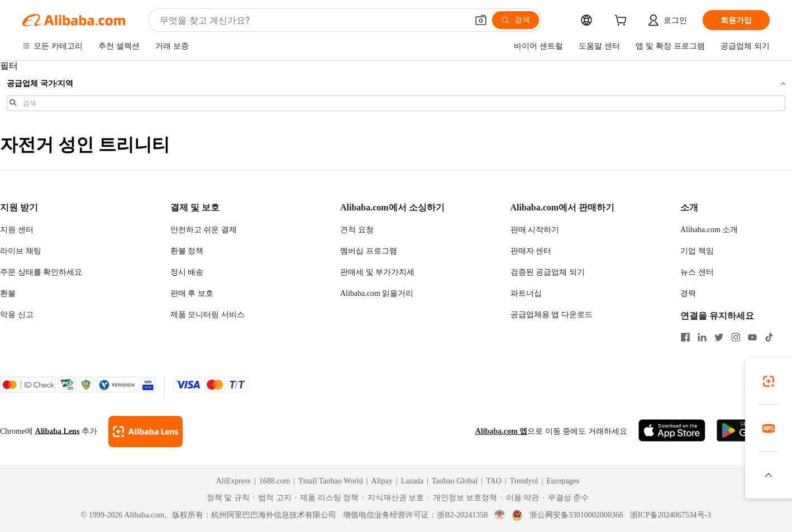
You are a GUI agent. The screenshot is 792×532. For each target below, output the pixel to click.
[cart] (623, 21)
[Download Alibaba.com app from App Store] (672, 431)
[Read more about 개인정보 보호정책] (462, 498)
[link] (769, 381)
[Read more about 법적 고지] (272, 498)
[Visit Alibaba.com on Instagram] (736, 338)
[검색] (516, 20)
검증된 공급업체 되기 (548, 272)
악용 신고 (17, 315)
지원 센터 (17, 230)
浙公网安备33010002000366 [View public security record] (576, 515)
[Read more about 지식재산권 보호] (393, 498)
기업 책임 (697, 251)
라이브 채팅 (21, 251)
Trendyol (524, 481)
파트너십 (526, 293)
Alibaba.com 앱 (501, 431)
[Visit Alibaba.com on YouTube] (752, 338)
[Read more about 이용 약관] (520, 498)
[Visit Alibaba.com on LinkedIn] (702, 338)
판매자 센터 (531, 251)
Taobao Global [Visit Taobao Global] (455, 481)
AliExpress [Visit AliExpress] (233, 481)
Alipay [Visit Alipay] (382, 481)
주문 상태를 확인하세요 (41, 272)
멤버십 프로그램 (369, 251)
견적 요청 (357, 230)
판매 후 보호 (192, 293)
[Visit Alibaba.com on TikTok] (769, 338)
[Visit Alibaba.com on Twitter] (719, 338)
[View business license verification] (500, 515)
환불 (8, 293)
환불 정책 (187, 251)
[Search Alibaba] (312, 20)
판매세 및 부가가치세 (377, 272)
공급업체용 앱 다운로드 (552, 315)
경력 (688, 293)
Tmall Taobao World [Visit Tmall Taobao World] (331, 481)
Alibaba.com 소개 (709, 230)
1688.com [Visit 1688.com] (275, 481)
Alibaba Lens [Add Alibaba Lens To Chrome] (58, 431)
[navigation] (396, 91)
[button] (481, 20)
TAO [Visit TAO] (494, 481)
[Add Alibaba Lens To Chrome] (145, 432)
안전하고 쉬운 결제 (204, 230)
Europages (563, 481)
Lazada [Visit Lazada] (412, 481)
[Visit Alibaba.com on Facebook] (685, 338)
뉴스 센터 (697, 272)
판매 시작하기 (535, 230)
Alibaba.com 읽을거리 (377, 293)
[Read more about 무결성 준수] (566, 498)
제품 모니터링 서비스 (207, 315)
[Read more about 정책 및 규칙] (226, 498)
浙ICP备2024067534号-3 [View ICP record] (671, 515)
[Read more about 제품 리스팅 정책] (327, 498)
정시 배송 (187, 272)
